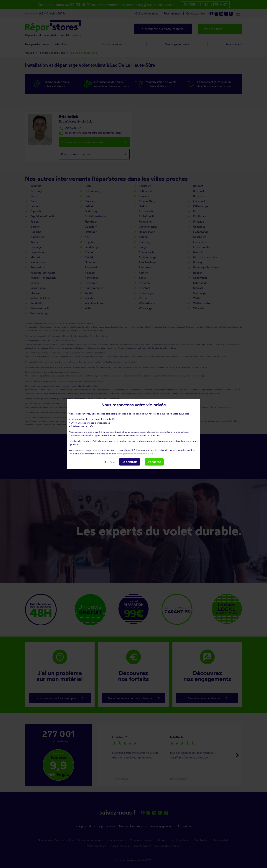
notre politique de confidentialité (135, 453)
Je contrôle (130, 462)
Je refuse (109, 462)
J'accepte (154, 462)
